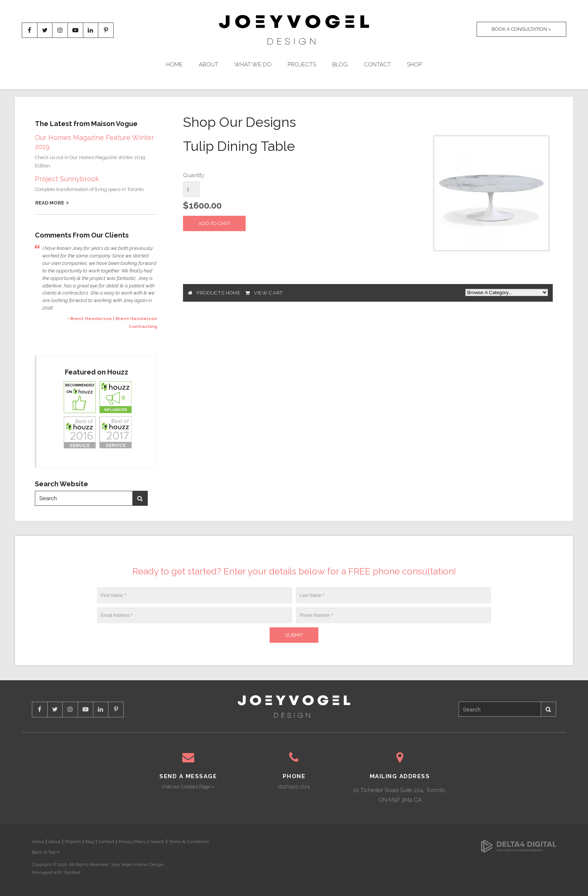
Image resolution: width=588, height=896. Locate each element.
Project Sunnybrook (67, 179)
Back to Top (46, 852)
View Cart (268, 293)
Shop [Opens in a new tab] (414, 65)
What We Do (253, 65)
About (208, 65)
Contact (377, 65)
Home (174, 65)
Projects (302, 65)
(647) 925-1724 (294, 787)
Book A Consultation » (521, 30)
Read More (50, 203)
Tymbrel (72, 872)
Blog (340, 65)
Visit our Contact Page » (188, 787)
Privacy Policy (132, 842)
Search (140, 498)
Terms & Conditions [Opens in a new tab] (189, 842)
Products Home (218, 293)
